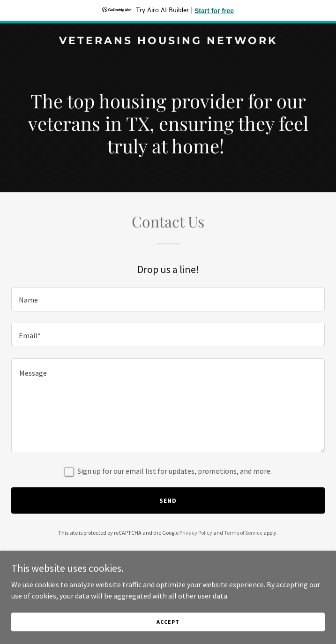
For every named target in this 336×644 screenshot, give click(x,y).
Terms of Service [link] (243, 533)
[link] (168, 41)
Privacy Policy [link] (196, 533)
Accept (168, 622)
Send (168, 500)
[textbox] (168, 299)
